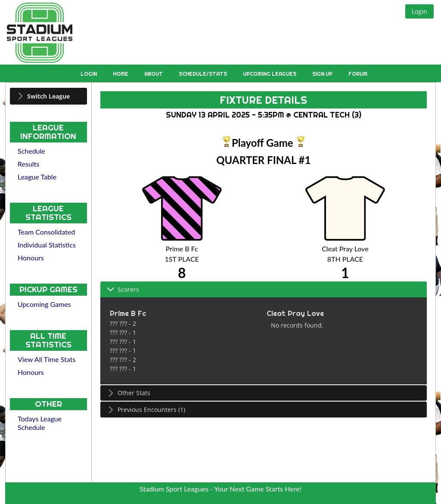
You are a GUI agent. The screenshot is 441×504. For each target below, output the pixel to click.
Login (89, 74)
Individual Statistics (47, 245)
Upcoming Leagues (270, 74)
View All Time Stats (47, 359)
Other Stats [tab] (129, 393)
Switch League (48, 96)
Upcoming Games (44, 304)
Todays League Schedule (40, 423)
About (154, 74)
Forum (358, 74)
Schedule (31, 151)
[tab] (48, 96)
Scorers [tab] (123, 289)
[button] (419, 11)
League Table (37, 177)
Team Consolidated (46, 232)
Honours (31, 258)
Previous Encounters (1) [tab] (146, 410)
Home (121, 74)
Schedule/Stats (203, 74)
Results (28, 164)
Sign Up (323, 74)
